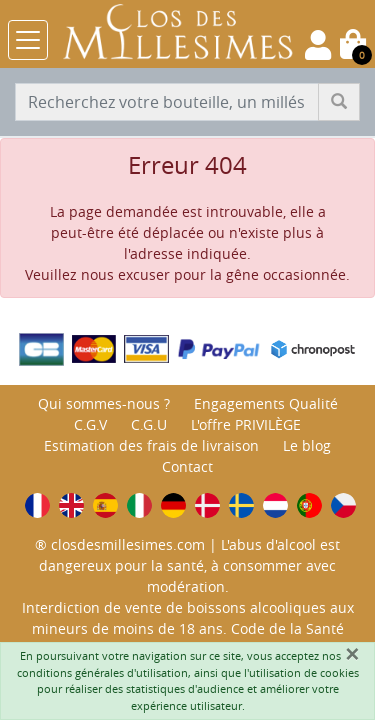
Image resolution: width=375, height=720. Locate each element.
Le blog (307, 445)
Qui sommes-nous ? (104, 403)
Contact (187, 466)
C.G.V (90, 424)
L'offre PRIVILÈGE (246, 424)
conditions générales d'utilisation (102, 672)
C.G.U (149, 424)
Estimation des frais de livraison (151, 445)
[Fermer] (352, 654)
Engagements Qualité (266, 403)
